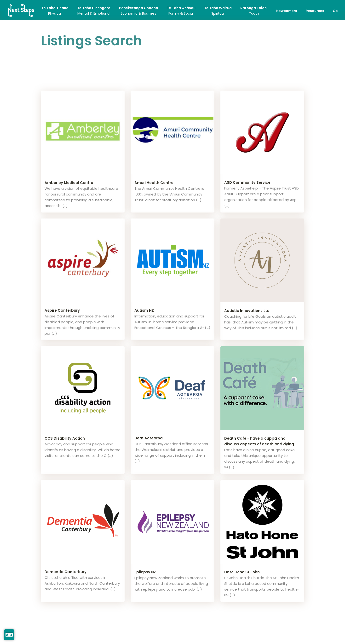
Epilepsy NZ (145, 572)
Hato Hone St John (242, 572)
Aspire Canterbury (62, 310)
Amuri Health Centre (154, 183)
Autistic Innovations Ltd (247, 311)
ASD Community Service (247, 182)
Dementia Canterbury (66, 572)
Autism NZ (144, 310)
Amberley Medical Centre (69, 183)
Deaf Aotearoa (149, 438)
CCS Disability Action (65, 438)
